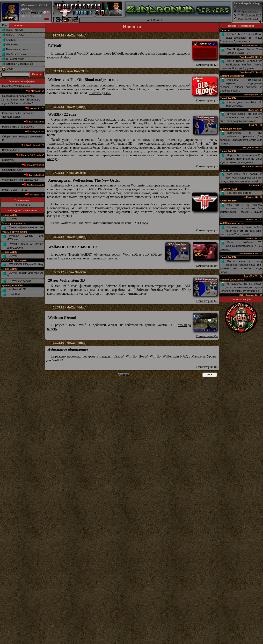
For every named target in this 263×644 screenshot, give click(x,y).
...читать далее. (100, 93)
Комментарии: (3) (207, 336)
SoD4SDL (150, 254)
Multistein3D (9, 160)
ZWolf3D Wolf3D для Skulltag (26, 264)
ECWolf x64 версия (20, 281)
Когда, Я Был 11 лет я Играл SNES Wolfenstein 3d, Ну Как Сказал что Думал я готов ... (241, 38)
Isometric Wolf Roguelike (16, 86)
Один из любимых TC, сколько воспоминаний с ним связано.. (241, 246)
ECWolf (13, 219)
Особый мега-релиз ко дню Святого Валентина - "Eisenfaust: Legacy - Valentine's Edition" (20, 100)
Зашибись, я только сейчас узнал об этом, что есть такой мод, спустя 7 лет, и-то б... (241, 231)
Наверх (123, 375)
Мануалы (198, 356)
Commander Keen (13, 170)
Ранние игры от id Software (18, 127)
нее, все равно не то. (240, 193)
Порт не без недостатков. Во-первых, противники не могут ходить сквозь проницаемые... (241, 159)
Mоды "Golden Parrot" (15, 190)
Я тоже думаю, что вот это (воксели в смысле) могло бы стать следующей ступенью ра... (241, 117)
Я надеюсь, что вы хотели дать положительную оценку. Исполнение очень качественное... (241, 287)
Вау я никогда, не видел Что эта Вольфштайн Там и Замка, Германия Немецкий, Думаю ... (241, 64)
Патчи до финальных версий (26, 227)
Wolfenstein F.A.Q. (176, 356)
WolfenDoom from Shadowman (20, 180)
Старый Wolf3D (125, 356)
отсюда (52, 159)
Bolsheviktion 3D (12, 150)
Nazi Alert (14, 294)
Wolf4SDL (130, 254)
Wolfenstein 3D (17, 289)
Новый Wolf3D (150, 356)
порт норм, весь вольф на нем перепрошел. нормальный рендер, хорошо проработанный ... (241, 178)
